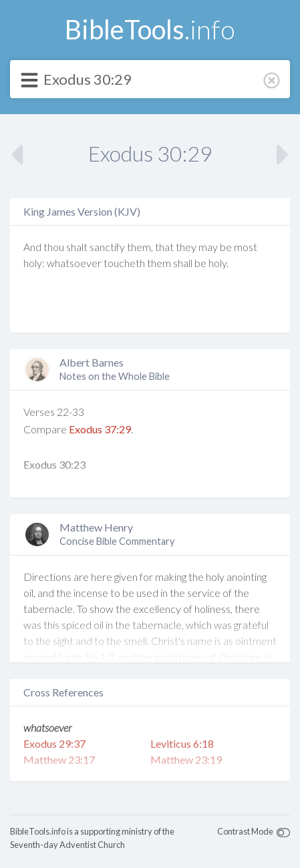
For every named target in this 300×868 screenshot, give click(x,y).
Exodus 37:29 (100, 429)
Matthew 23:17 (59, 759)
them (159, 263)
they (186, 247)
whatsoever (74, 263)
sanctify (107, 247)
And (32, 247)
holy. (218, 263)
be (226, 247)
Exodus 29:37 (54, 743)
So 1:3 (100, 657)
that (164, 247)
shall (183, 263)
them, (140, 247)
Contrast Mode (245, 831)
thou (54, 247)
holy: (34, 263)
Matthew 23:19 (186, 759)
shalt (77, 247)
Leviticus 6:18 (182, 743)
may (208, 247)
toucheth (124, 263)
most (246, 247)
